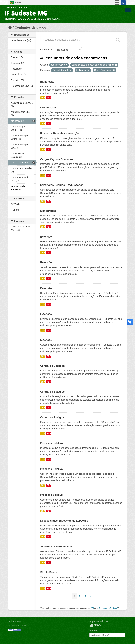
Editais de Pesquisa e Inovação (60, 133)
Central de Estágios (52, 366)
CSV (43, 98)
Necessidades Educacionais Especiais (64, 521)
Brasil (19, 3)
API (92, 608)
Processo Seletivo (51, 443)
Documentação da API (109, 608)
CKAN (95, 625)
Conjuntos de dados (30, 27)
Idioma (93, 630)
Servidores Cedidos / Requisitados (62, 185)
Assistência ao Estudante (56, 547)
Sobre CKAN (15, 621)
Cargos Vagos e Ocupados (57, 159)
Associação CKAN (18, 626)
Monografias (48, 211)
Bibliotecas (47, 82)
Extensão (46, 237)
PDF (49, 98)
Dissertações (48, 108)
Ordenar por (47, 50)
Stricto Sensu (49, 572)
